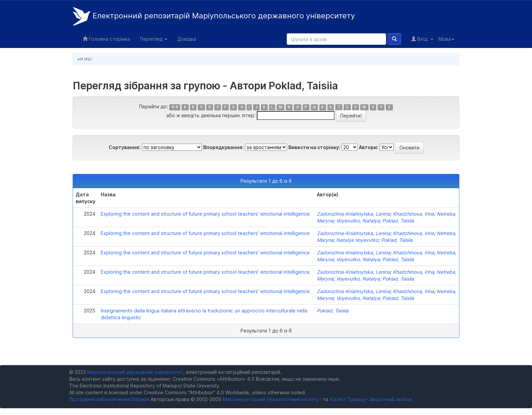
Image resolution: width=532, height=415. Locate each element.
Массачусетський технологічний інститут (272, 399)
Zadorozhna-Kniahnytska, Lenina (354, 214)
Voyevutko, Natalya (358, 221)
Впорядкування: (223, 147)
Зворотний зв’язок (391, 399)
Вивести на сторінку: (314, 147)
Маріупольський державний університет (135, 372)
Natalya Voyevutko (357, 240)
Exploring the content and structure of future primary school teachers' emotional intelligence (205, 214)
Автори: (369, 147)
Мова (446, 39)
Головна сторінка (106, 39)
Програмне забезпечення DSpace (109, 399)
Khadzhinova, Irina (413, 214)
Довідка (187, 39)
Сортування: (125, 147)
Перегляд (154, 39)
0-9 (175, 107)
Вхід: (422, 39)
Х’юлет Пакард (347, 399)
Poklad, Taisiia (398, 221)
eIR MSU (85, 59)
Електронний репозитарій (214, 16)
